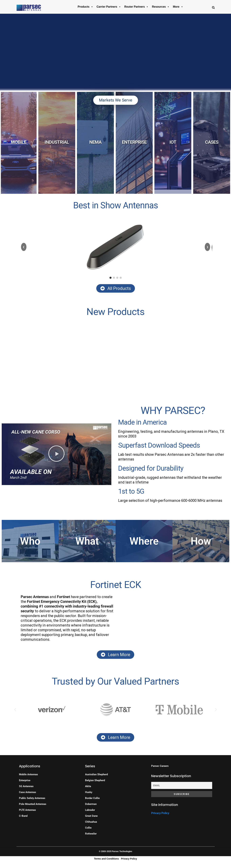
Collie (88, 828)
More (178, 7)
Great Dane (91, 816)
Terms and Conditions (106, 859)
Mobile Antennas (28, 774)
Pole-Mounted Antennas (33, 804)
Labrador (90, 810)
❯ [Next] (207, 247)
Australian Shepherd (96, 774)
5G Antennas (26, 786)
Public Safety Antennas (32, 798)
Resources (161, 7)
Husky (89, 792)
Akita (88, 786)
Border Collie (92, 798)
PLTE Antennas (27, 810)
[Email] (182, 785)
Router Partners (137, 7)
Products (85, 7)
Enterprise (25, 780)
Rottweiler (91, 834)
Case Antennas (28, 792)
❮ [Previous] (24, 247)
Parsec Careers (160, 766)
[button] (56, 454)
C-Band (23, 816)
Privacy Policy (160, 813)
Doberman (91, 804)
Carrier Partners (109, 7)
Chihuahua (91, 822)
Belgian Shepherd (95, 780)
